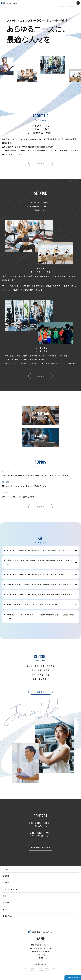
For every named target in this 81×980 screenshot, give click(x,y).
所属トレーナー (8, 896)
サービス (6, 882)
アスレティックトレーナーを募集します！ (18, 497)
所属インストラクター (11, 889)
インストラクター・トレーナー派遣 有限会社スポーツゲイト (10, 3)
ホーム (5, 869)
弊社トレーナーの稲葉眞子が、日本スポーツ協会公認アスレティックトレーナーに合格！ (36, 475)
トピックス (7, 909)
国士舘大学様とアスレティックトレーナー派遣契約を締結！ (25, 486)
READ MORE (40, 163)
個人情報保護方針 (40, 964)
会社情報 (6, 876)
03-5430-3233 (42, 833)
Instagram (38, 938)
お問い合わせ (8, 916)
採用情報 (6, 903)
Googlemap (40, 955)
